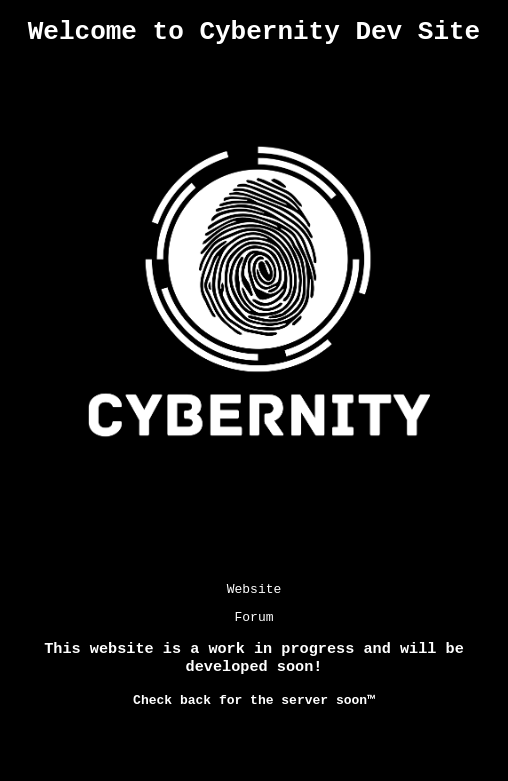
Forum (253, 628)
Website (254, 597)
